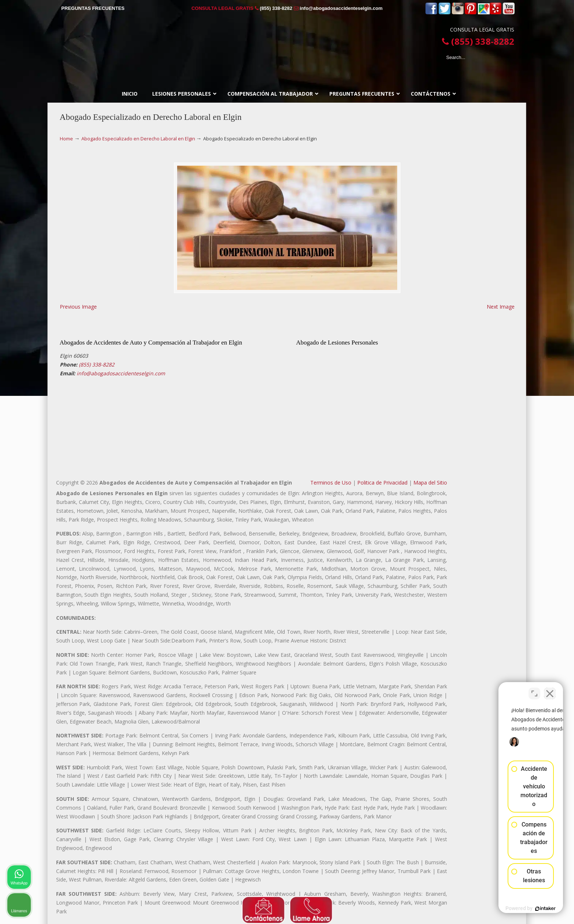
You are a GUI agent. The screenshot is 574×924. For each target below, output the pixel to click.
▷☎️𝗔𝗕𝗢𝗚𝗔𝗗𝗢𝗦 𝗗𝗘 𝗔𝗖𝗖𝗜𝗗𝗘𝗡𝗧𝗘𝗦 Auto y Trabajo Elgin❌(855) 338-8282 (287, 44)
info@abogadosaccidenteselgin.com (341, 8)
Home (66, 139)
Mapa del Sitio (430, 483)
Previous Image (78, 307)
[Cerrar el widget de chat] (550, 690)
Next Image (501, 307)
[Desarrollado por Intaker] (512, 909)
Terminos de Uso (331, 483)
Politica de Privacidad (382, 483)
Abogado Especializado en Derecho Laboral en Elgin (138, 139)
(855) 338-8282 (276, 8)
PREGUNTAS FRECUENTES (93, 8)
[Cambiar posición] (534, 690)
